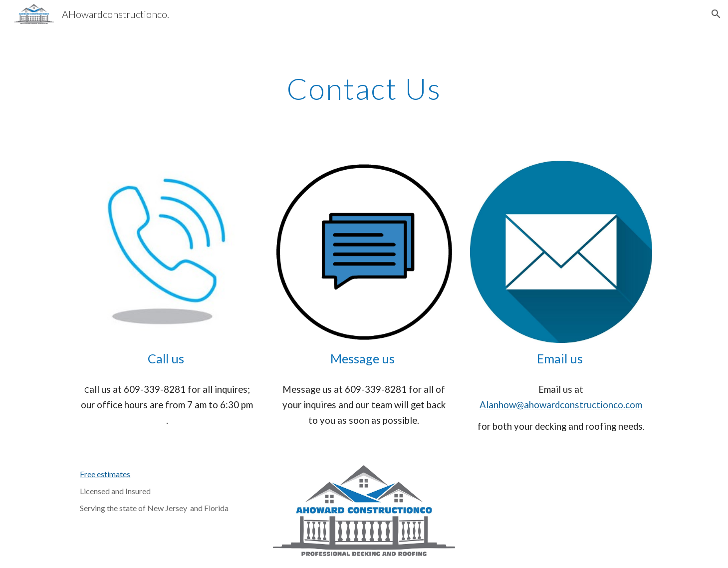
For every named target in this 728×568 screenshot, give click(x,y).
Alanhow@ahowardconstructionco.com (561, 405)
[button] (716, 14)
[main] (364, 88)
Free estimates (105, 474)
